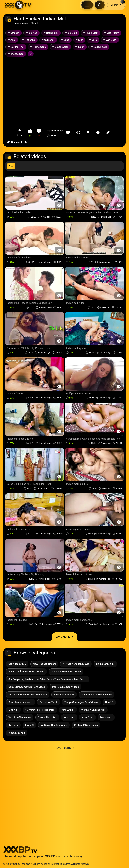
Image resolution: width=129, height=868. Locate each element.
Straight (35, 23)
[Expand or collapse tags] (31, 54)
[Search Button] (100, 5)
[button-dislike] (39, 133)
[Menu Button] (87, 5)
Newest (25, 23)
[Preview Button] (59, 205)
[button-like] (30, 133)
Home (17, 23)
